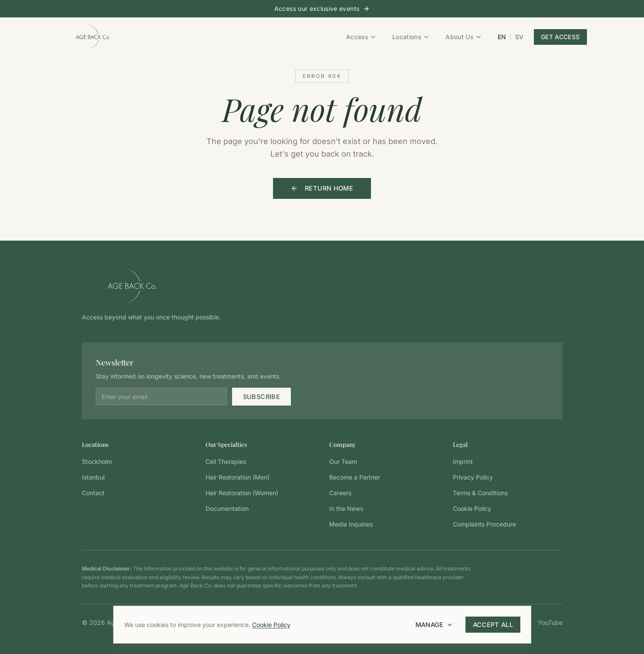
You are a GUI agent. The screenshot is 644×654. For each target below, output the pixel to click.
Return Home (322, 188)
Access (361, 36)
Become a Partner (355, 477)
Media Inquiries (351, 524)
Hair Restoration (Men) (238, 477)
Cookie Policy (271, 625)
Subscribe (263, 396)
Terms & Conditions (480, 492)
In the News (346, 508)
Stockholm (97, 461)
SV (519, 36)
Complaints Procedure (484, 524)
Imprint (463, 461)
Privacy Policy (473, 477)
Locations (411, 36)
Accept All (494, 625)
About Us (464, 36)
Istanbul (93, 477)
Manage (437, 625)
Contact (93, 492)
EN (502, 36)
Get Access (560, 36)
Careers (340, 492)
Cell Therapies (226, 461)
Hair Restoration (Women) (242, 492)
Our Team (343, 461)
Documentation (227, 508)
